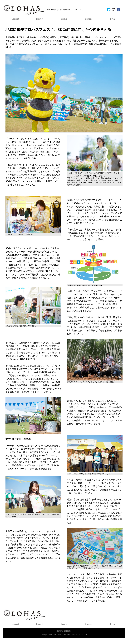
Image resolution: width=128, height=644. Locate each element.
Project (88, 19)
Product (40, 19)
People (64, 19)
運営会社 (60, 631)
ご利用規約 (67, 631)
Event (113, 19)
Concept (15, 19)
